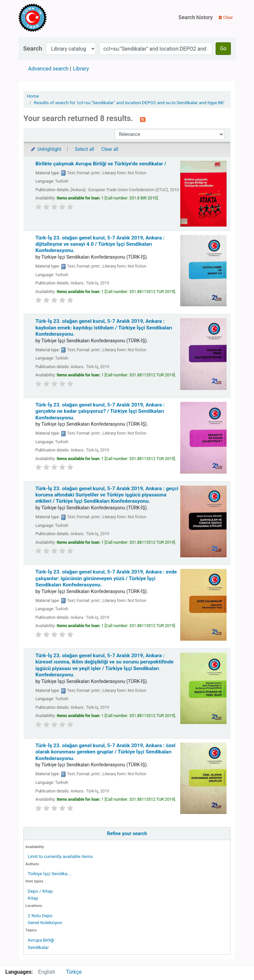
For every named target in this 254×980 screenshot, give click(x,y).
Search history (196, 17)
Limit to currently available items (60, 856)
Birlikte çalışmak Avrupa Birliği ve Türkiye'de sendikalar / (101, 164)
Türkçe (74, 972)
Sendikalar (38, 947)
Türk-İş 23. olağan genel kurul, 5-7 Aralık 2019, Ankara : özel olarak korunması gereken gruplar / (105, 752)
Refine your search (127, 834)
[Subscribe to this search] (143, 119)
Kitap (33, 898)
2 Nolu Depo (40, 916)
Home (33, 96)
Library (81, 69)
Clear (226, 17)
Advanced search (48, 69)
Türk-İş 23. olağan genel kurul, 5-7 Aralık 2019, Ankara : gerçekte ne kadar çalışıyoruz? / (100, 411)
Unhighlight (46, 149)
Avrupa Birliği (41, 940)
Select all (85, 149)
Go (223, 48)
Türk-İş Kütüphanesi (52, 18)
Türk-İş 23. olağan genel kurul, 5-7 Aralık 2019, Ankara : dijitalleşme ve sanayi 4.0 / (100, 244)
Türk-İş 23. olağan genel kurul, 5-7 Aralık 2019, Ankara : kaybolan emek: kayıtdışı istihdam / (104, 328)
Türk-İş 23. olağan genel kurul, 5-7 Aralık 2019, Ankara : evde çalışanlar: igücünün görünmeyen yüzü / (106, 578)
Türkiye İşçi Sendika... (49, 873)
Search (33, 48)
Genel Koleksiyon (45, 922)
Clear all (110, 149)
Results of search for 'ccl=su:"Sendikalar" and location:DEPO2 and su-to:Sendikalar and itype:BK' (129, 103)
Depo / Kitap (40, 891)
